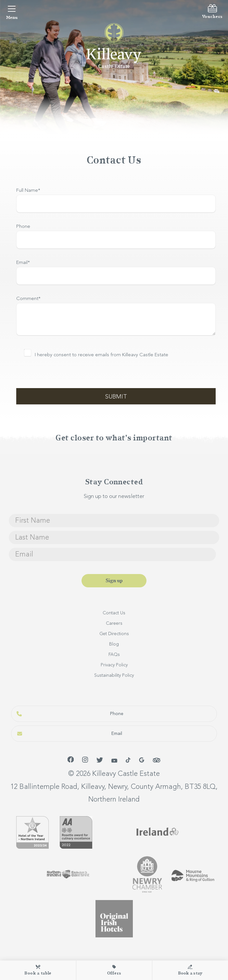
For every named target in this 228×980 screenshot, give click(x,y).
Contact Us (114, 613)
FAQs (114, 655)
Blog (114, 644)
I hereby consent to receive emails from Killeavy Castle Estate (101, 355)
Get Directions (114, 634)
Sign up (114, 581)
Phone (23, 227)
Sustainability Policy (114, 675)
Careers (114, 623)
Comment (28, 299)
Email (23, 263)
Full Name (28, 191)
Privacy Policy (114, 665)
